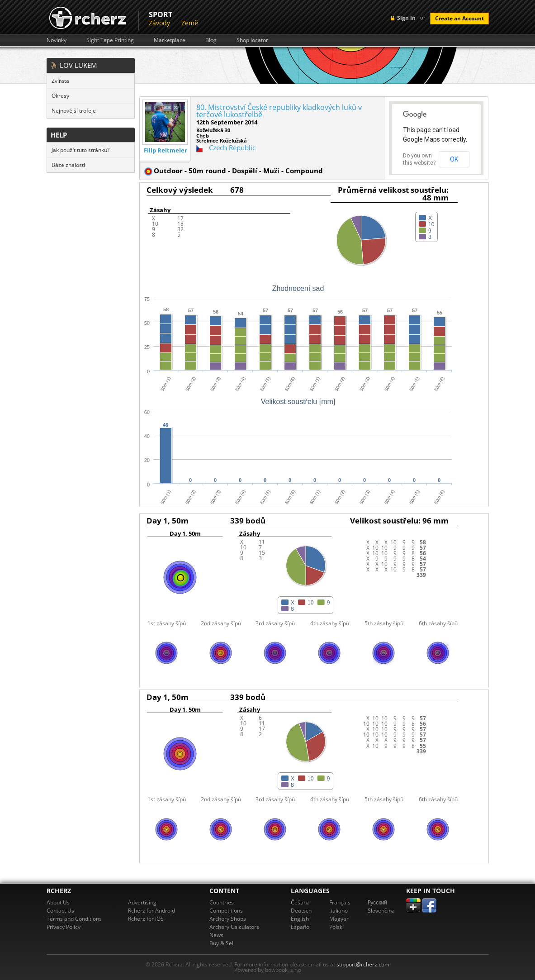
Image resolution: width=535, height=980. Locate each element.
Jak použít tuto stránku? (80, 150)
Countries (222, 902)
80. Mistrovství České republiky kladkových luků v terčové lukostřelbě (279, 111)
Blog (211, 40)
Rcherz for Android (152, 911)
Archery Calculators (234, 927)
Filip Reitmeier (166, 150)
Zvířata (60, 81)
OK (454, 159)
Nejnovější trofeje (74, 111)
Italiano (339, 911)
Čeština (300, 902)
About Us (58, 902)
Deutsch (301, 911)
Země (190, 23)
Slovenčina (381, 911)
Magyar (339, 919)
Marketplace (170, 40)
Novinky (57, 40)
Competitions (226, 911)
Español (301, 927)
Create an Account (459, 18)
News (216, 935)
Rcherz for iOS (146, 919)
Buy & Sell (222, 943)
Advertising (142, 902)
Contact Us (60, 911)
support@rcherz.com (363, 964)
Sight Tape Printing (110, 40)
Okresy (60, 96)
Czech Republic (232, 147)
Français (340, 902)
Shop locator (252, 40)
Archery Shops (228, 919)
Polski (336, 927)
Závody (159, 23)
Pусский (378, 902)
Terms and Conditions (74, 919)
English (300, 919)
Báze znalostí (68, 165)
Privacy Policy (64, 927)
